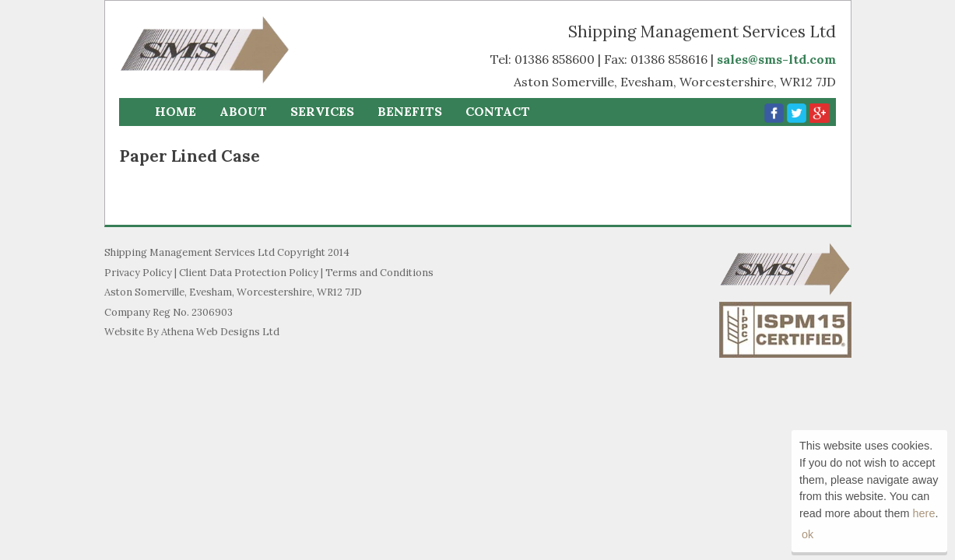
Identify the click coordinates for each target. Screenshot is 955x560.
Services (322, 111)
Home (176, 111)
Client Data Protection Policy (249, 273)
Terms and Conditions (379, 273)
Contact (498, 111)
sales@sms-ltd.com (776, 59)
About (243, 111)
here (924, 513)
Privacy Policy (138, 273)
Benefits (410, 111)
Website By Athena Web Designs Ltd (192, 332)
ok (808, 534)
